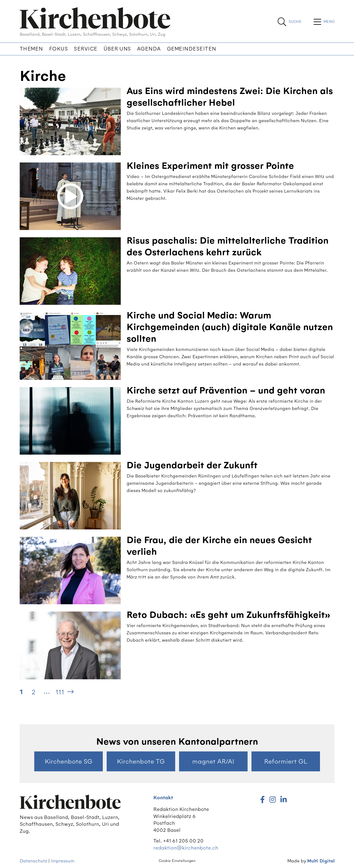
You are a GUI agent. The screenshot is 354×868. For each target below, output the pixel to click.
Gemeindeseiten (192, 49)
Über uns (117, 49)
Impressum (63, 861)
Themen (31, 49)
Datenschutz (33, 861)
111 (60, 692)
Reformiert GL (286, 761)
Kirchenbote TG (141, 761)
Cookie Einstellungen (177, 861)
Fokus (59, 49)
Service (86, 49)
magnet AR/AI (213, 761)
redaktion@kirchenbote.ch (186, 848)
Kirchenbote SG (69, 761)
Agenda (149, 49)
